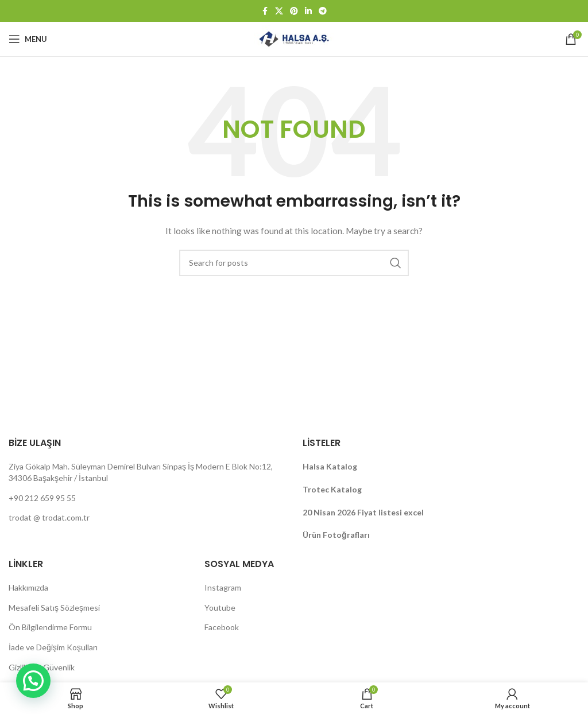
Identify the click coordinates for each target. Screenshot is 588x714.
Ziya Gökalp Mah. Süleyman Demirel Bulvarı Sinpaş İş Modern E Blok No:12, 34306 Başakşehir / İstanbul (141, 472)
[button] (33, 681)
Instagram (223, 587)
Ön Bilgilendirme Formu (50, 627)
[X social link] (279, 11)
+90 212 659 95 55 (42, 498)
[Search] (294, 263)
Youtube (220, 608)
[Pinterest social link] (294, 11)
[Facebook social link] (265, 11)
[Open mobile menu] (28, 39)
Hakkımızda (28, 587)
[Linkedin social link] (308, 11)
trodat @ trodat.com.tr (49, 517)
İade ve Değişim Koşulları (53, 647)
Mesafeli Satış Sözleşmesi (54, 608)
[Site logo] (294, 38)
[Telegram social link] (323, 11)
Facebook (222, 627)
